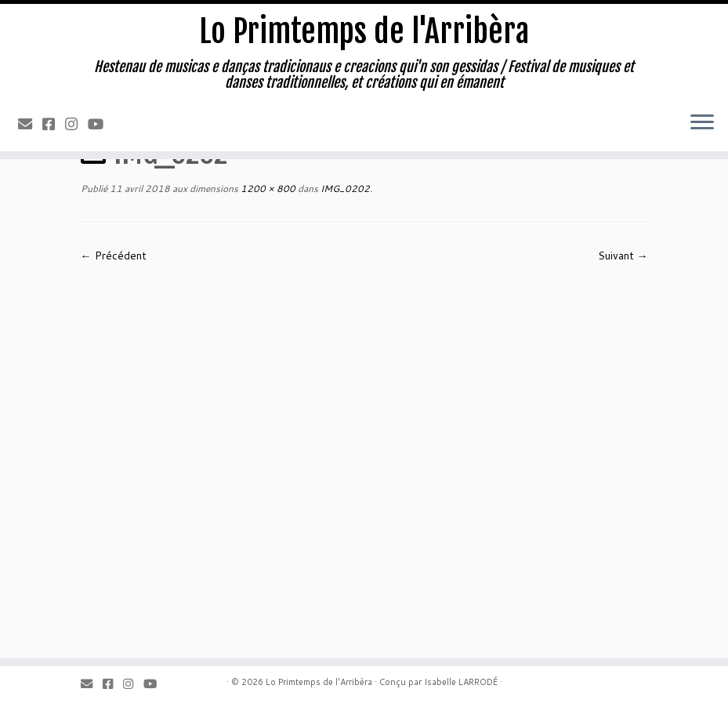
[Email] (30, 124)
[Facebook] (54, 124)
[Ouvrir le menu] (702, 123)
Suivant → (623, 256)
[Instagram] (76, 124)
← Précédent (114, 256)
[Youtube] (101, 124)
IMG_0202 (344, 189)
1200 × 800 (267, 189)
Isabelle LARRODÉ (461, 682)
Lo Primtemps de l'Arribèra (364, 31)
